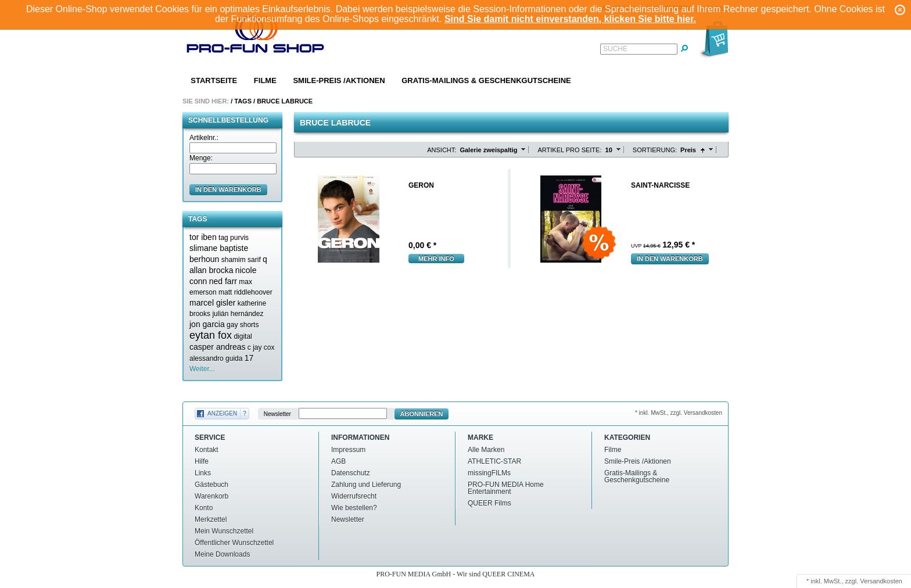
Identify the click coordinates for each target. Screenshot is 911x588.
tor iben (203, 237)
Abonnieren (422, 414)
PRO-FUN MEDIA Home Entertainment (506, 488)
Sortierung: (655, 150)
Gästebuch (211, 485)
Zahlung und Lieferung (366, 485)
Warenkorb (211, 496)
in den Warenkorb (228, 189)
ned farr (223, 281)
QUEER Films (489, 503)
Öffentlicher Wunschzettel (234, 543)
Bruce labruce (285, 101)
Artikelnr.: (204, 138)
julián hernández (238, 314)
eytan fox (211, 335)
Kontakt (207, 450)
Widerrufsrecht (354, 496)
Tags (243, 101)
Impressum (348, 450)
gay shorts (243, 325)
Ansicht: (442, 150)
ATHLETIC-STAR (494, 461)
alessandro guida (216, 358)
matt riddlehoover (245, 292)
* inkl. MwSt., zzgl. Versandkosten (679, 413)
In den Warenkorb (670, 259)
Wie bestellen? (354, 508)
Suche (615, 49)
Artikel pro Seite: (569, 150)
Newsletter (277, 414)
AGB (338, 461)
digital (243, 336)
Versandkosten (881, 581)
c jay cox (261, 347)
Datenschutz (351, 473)
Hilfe (202, 461)
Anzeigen (222, 413)
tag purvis (234, 238)
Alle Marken (486, 450)
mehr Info (436, 259)
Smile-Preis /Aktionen (339, 80)
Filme (265, 80)
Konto (204, 508)
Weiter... (202, 369)
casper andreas (218, 347)
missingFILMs (489, 473)
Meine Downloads (222, 554)
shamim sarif (241, 260)
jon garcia (207, 324)
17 (249, 358)
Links (203, 473)
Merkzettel (211, 519)
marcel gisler (212, 303)
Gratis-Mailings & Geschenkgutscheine (486, 80)
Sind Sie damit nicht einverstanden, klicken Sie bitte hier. (570, 19)
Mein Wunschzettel (224, 531)
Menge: (201, 158)
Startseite (214, 80)
